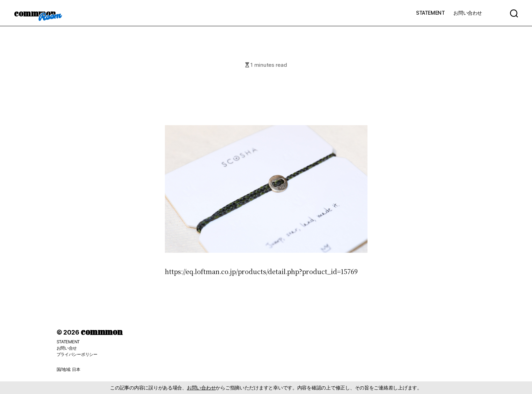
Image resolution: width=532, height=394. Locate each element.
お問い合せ (67, 348)
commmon (35, 13)
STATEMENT (430, 13)
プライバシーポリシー (77, 354)
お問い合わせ (468, 13)
